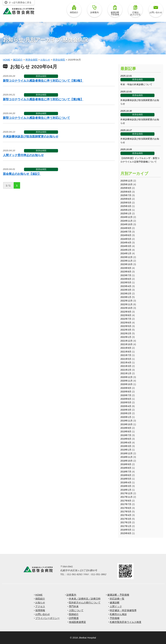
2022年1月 (126, 337)
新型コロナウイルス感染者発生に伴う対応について (36, 118)
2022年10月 (127, 308)
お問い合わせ (156, 9)
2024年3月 (126, 246)
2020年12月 (127, 377)
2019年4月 (126, 443)
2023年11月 (127, 261)
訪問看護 (74, 618)
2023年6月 (126, 279)
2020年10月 (127, 384)
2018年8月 (126, 468)
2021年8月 (126, 352)
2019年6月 (126, 439)
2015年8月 (126, 533)
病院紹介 (74, 9)
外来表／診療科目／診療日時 (85, 599)
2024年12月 (127, 217)
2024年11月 (127, 221)
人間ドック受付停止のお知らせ (23, 155)
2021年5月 (126, 359)
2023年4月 (126, 286)
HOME (39, 595)
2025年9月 (126, 188)
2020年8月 (126, 392)
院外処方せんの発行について (85, 603)
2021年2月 (126, 370)
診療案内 (95, 9)
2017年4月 (126, 515)
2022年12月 (127, 301)
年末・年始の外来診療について (136, 84)
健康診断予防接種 (115, 10)
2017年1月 (126, 526)
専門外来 (74, 606)
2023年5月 (126, 282)
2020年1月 (126, 417)
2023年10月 (127, 264)
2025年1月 (126, 213)
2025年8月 (126, 192)
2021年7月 (126, 355)
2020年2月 (126, 413)
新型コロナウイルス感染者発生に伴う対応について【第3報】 (43, 81)
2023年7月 (126, 275)
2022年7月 (126, 319)
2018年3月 (126, 486)
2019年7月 (126, 435)
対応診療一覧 (117, 599)
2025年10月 (127, 184)
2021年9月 (126, 348)
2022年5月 (126, 326)
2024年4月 (126, 243)
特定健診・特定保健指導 (123, 610)
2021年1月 (126, 373)
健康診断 (115, 603)
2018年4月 (126, 482)
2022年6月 (126, 323)
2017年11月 (127, 497)
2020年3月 (126, 410)
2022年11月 (127, 304)
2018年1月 (126, 490)
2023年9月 (126, 268)
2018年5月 (126, 479)
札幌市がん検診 (118, 614)
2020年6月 (126, 399)
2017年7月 (126, 504)
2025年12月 (127, 181)
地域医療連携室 (77, 622)
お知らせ (40, 603)
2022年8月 (126, 315)
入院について (76, 610)
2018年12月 (127, 453)
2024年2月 (126, 250)
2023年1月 (126, 297)
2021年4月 (126, 363)
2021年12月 (127, 341)
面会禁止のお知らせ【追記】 (22, 174)
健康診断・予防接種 (118, 595)
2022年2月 (126, 333)
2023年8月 (126, 272)
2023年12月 (127, 257)
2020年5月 (126, 402)
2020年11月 (127, 381)
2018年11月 (127, 457)
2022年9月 (126, 312)
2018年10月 (127, 461)
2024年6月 (126, 235)
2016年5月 (126, 530)
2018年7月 (126, 472)
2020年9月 (126, 388)
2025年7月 (126, 195)
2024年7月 (126, 232)
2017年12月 (127, 493)
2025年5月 (126, 203)
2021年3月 (126, 366)
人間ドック (116, 606)
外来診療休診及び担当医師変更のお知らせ (31, 137)
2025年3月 (126, 206)
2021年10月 (127, 344)
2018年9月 (126, 464)
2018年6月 (126, 475)
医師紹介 (74, 614)
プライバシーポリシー (47, 618)
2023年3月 (126, 290)
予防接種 (115, 618)
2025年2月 (126, 210)
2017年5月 (126, 512)
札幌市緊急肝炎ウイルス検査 (126, 622)
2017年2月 (126, 522)
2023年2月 (126, 294)
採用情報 (40, 610)
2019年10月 (127, 424)
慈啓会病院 (41, 76)
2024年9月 (126, 228)
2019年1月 (126, 450)
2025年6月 (126, 199)
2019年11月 (127, 421)
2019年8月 (126, 431)
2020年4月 (126, 406)
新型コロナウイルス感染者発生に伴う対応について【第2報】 (43, 99)
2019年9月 (126, 428)
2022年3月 (126, 330)
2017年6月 (126, 508)
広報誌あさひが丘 (135, 10)
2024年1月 (126, 253)
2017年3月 (126, 519)
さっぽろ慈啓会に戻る (20, 2)
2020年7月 (126, 395)
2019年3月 (126, 446)
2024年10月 (127, 224)
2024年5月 (126, 239)
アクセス (40, 606)
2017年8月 (126, 501)
